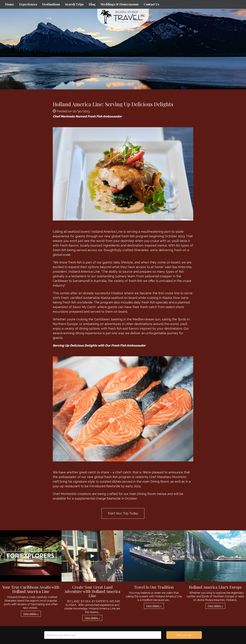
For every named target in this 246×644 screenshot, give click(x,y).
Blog (92, 4)
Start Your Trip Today (123, 513)
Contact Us (151, 4)
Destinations (51, 4)
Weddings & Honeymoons (120, 4)
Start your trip (184, 635)
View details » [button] (31, 614)
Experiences (28, 4)
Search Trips (74, 4)
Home (10, 4)
